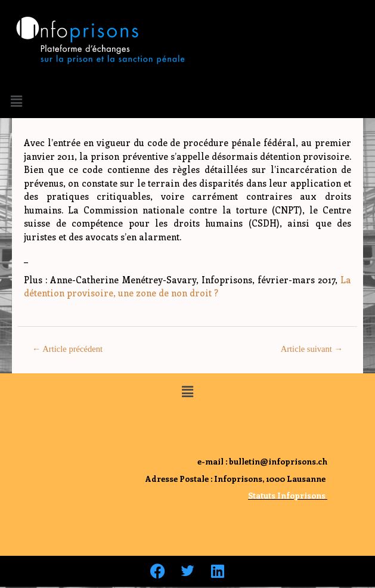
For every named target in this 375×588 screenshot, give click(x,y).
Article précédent (67, 349)
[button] (16, 101)
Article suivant (312, 349)
